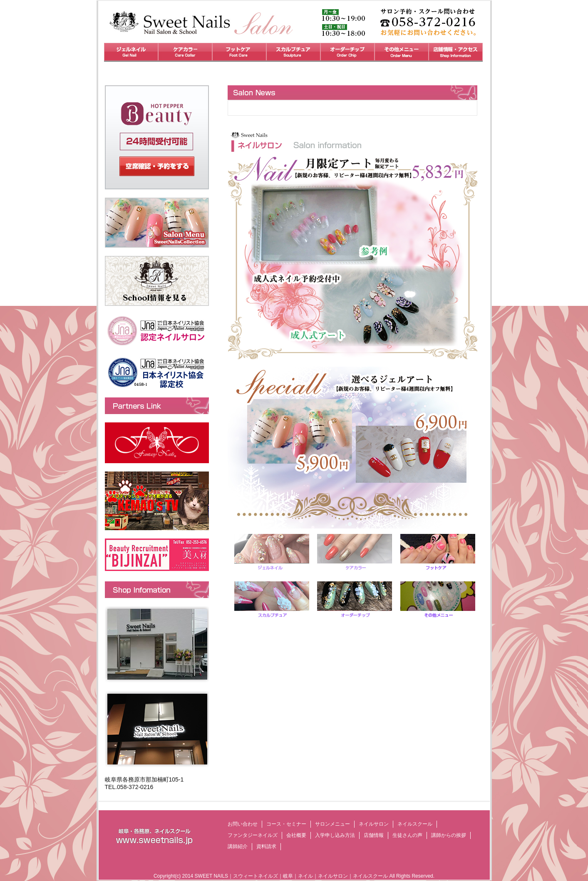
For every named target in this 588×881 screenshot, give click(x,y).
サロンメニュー (332, 824)
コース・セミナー (286, 824)
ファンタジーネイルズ (253, 835)
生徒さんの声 (407, 835)
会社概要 (296, 835)
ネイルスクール (415, 824)
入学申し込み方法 (335, 835)
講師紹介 (238, 846)
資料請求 (266, 846)
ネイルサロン (374, 824)
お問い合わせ (243, 824)
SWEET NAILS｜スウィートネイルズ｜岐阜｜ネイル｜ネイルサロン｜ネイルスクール (291, 876)
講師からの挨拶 (449, 835)
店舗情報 (374, 835)
